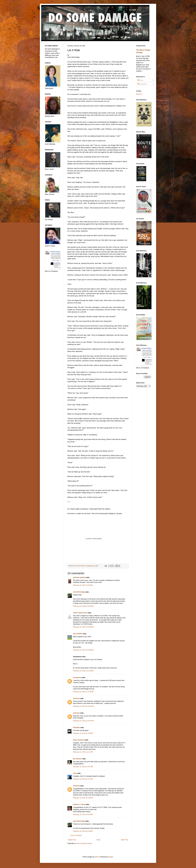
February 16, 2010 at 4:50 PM (83, 815)
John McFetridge (79, 592)
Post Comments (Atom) (84, 843)
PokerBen (76, 728)
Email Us (139, 94)
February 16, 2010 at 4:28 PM (83, 798)
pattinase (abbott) (79, 577)
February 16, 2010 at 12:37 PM (83, 721)
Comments (142, 84)
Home (98, 840)
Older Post (124, 840)
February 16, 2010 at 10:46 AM (83, 627)
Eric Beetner (77, 759)
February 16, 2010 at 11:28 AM (83, 671)
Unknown (76, 698)
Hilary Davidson (79, 740)
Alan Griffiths (78, 634)
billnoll (97, 857)
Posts (140, 80)
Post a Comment (76, 835)
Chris (75, 773)
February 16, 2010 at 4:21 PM (83, 779)
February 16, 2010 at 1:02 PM (83, 733)
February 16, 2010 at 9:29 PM (83, 831)
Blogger (111, 857)
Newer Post (72, 840)
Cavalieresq (77, 678)
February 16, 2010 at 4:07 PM (83, 767)
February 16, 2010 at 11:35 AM (83, 692)
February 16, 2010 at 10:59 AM (83, 650)
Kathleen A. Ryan (79, 804)
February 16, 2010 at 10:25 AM (83, 606)
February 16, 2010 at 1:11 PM (83, 752)
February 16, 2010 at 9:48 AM (83, 585)
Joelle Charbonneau (80, 613)
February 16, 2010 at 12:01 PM (83, 706)
